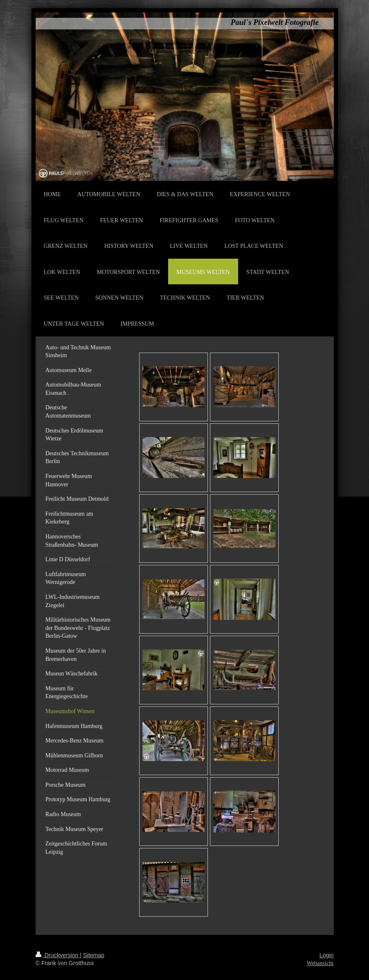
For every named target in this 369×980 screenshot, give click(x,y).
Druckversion (58, 955)
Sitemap (94, 955)
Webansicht (320, 963)
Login (326, 955)
